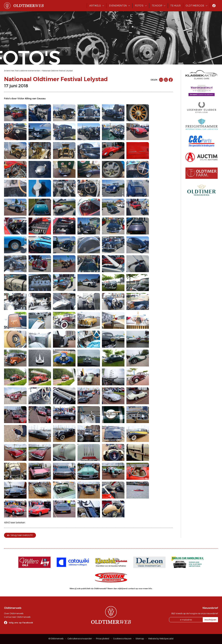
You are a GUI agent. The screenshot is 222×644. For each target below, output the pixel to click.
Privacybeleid (103, 639)
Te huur (175, 6)
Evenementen (118, 6)
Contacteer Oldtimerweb (17, 617)
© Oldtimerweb (56, 639)
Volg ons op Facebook (21, 623)
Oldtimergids (195, 6)
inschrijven (210, 620)
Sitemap (140, 639)
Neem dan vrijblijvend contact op (123, 589)
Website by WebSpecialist (161, 639)
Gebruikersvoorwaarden (80, 639)
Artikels (95, 6)
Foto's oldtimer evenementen (28, 71)
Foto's (139, 6)
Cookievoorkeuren (122, 639)
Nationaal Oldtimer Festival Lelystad (57, 71)
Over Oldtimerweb (14, 613)
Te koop (157, 6)
